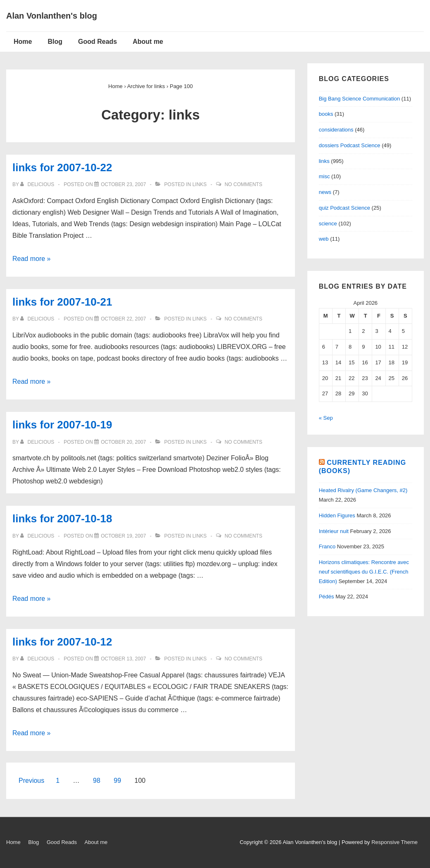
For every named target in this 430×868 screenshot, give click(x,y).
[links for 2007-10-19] (123, 442)
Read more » (32, 259)
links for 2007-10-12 (62, 642)
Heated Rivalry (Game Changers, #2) (363, 490)
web (324, 239)
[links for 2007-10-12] (123, 659)
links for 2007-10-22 (62, 167)
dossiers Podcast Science (350, 145)
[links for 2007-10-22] (123, 184)
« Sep (326, 418)
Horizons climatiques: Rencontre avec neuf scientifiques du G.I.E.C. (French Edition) (364, 572)
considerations (336, 130)
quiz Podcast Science (344, 208)
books (326, 114)
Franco (327, 546)
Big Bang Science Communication (360, 99)
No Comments (244, 184)
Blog (55, 42)
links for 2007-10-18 (62, 519)
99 (117, 781)
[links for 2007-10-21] (123, 319)
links (200, 184)
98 (97, 781)
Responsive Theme (394, 842)
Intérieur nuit (334, 531)
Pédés (327, 597)
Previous (31, 781)
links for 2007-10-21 (62, 302)
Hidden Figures (337, 515)
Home (23, 42)
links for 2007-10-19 (62, 425)
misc (324, 176)
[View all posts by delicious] (38, 184)
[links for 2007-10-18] (123, 536)
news (325, 192)
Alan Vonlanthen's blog (52, 16)
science (328, 224)
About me (148, 42)
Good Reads (97, 42)
